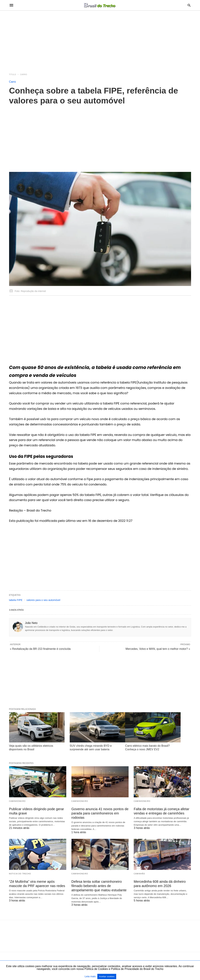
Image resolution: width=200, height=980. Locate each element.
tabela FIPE (16, 600)
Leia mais (90, 976)
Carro (24, 75)
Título (13, 75)
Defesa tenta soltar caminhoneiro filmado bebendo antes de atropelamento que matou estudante (99, 886)
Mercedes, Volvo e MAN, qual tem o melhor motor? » (158, 649)
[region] (100, 40)
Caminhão (139, 874)
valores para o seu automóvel (43, 600)
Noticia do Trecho (20, 874)
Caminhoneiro (17, 801)
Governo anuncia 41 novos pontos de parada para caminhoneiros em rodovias (100, 813)
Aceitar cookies (107, 976)
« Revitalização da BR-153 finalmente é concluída (40, 649)
